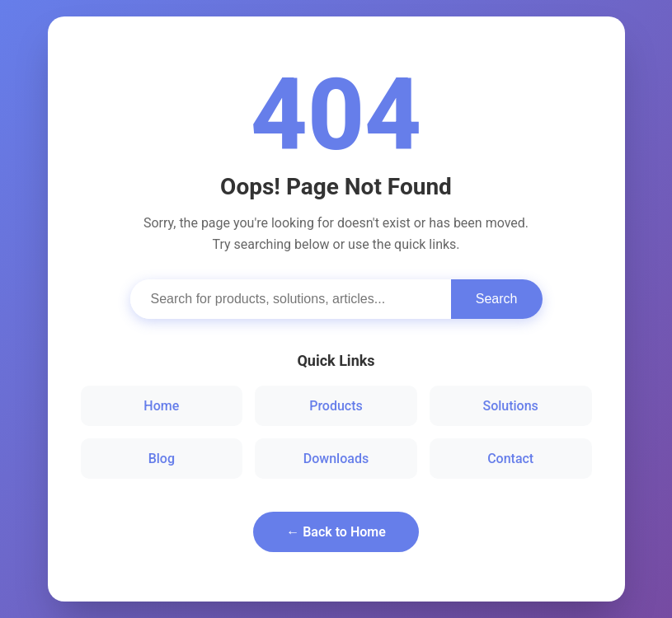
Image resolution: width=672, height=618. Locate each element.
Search (497, 299)
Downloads (336, 459)
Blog (162, 459)
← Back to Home (336, 532)
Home (161, 406)
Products (336, 406)
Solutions (510, 406)
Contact (510, 459)
